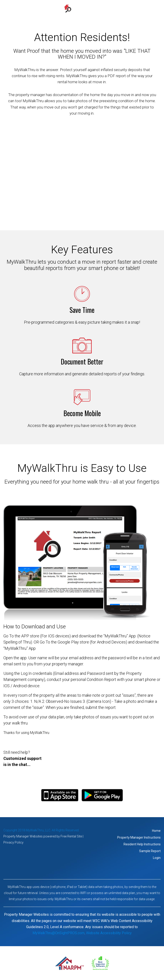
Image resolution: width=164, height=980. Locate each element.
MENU (82, 14)
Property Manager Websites (23, 836)
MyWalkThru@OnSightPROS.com (59, 933)
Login (157, 858)
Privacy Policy (13, 842)
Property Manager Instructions (139, 837)
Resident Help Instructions (142, 844)
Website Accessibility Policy (109, 933)
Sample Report (150, 851)
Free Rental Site (71, 836)
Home (156, 831)
